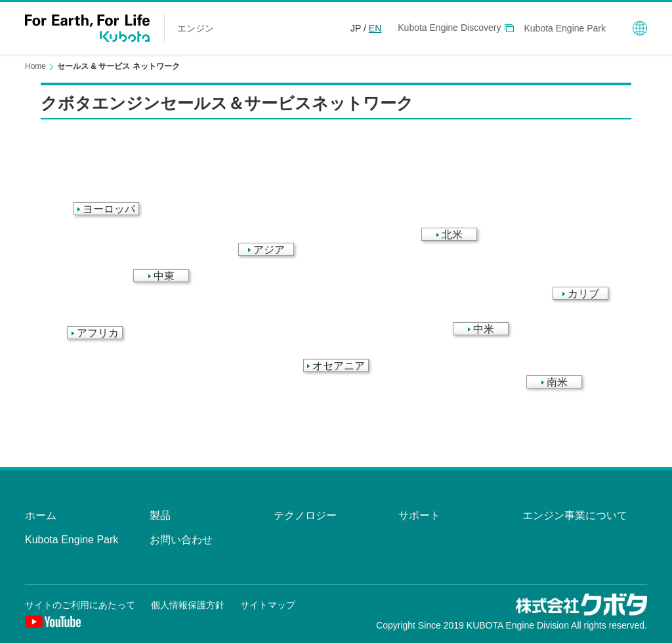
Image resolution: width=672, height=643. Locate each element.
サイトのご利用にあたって (80, 605)
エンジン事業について (575, 515)
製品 (160, 515)
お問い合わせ (181, 540)
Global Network (640, 28)
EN (375, 28)
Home (35, 66)
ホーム (41, 515)
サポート (419, 515)
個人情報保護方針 (188, 605)
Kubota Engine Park (565, 28)
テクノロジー (305, 515)
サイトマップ (268, 605)
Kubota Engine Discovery (449, 28)
